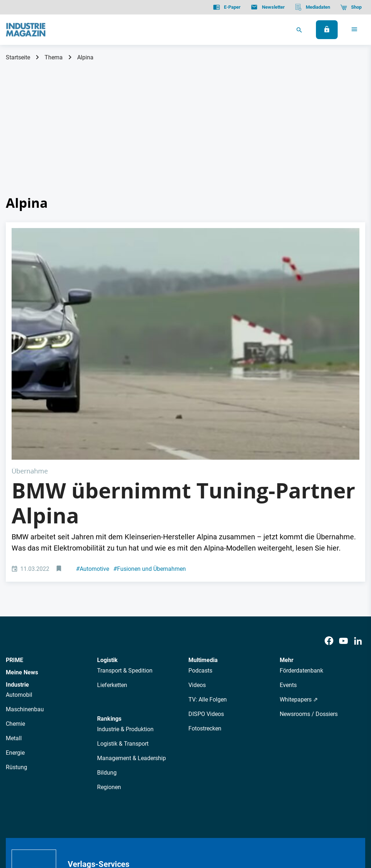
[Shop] (351, 7)
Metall (14, 622)
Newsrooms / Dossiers (309, 598)
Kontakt (111, 826)
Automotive (93, 453)
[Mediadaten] (312, 7)
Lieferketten (112, 569)
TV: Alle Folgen (208, 584)
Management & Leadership (132, 642)
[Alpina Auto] (185, 286)
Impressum (81, 826)
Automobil (19, 579)
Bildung (107, 657)
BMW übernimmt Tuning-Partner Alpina (183, 387)
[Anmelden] (327, 30)
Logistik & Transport (123, 628)
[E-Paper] (227, 7)
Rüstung (16, 651)
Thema (54, 57)
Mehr (287, 544)
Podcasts (200, 555)
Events (288, 569)
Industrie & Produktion (125, 613)
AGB (55, 826)
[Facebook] (329, 525)
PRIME (14, 544)
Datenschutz (28, 826)
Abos (169, 762)
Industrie (17, 569)
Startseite (18, 57)
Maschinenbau (25, 593)
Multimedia (203, 544)
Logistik (107, 544)
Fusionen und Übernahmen (150, 453)
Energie (15, 637)
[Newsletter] (268, 7)
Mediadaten (219, 762)
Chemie (15, 608)
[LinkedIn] (358, 525)
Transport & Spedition (125, 555)
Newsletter (143, 762)
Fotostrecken (205, 613)
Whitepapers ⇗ (299, 584)
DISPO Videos (206, 598)
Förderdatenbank (301, 555)
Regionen (109, 671)
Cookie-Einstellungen (153, 826)
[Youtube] (343, 525)
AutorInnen (110, 762)
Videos (197, 569)
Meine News (22, 557)
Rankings (109, 603)
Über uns (79, 762)
